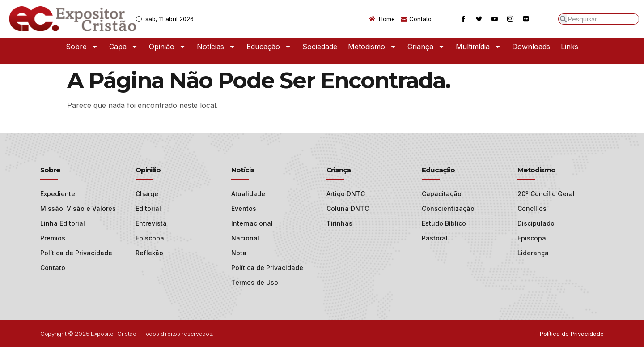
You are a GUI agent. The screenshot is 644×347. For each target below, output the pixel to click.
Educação (269, 47)
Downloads (531, 47)
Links (570, 47)
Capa (124, 47)
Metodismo (372, 47)
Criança (426, 47)
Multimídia (479, 47)
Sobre (82, 47)
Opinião (167, 47)
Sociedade (320, 47)
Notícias (216, 47)
